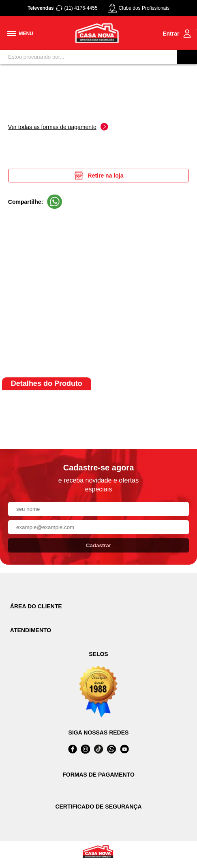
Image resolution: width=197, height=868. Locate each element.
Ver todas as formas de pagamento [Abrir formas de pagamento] (58, 127)
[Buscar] (187, 57)
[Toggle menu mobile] (20, 34)
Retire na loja (99, 176)
